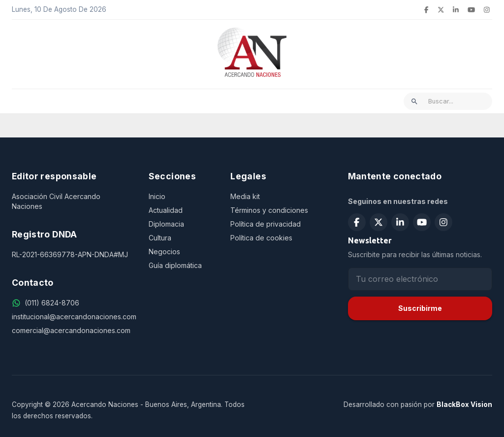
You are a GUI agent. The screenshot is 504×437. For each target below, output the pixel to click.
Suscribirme (420, 308)
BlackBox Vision (464, 404)
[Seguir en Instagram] (443, 222)
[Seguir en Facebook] (357, 222)
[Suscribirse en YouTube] (422, 222)
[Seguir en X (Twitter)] (378, 222)
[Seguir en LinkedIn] (400, 222)
